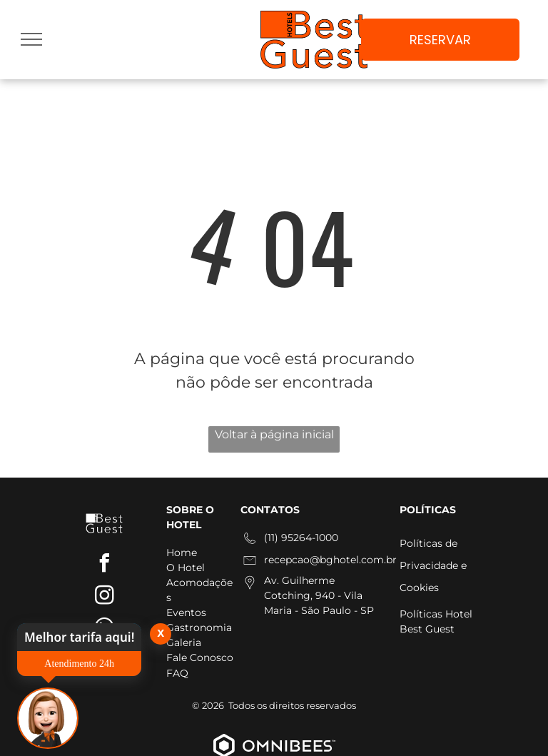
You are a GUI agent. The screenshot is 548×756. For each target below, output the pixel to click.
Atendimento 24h (79, 664)
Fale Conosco (200, 657)
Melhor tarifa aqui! (79, 637)
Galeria (184, 642)
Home (182, 553)
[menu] (31, 39)
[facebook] (104, 565)
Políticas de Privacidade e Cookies (433, 565)
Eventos (186, 613)
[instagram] (104, 597)
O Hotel (186, 568)
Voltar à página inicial (274, 434)
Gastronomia (199, 628)
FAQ (177, 673)
